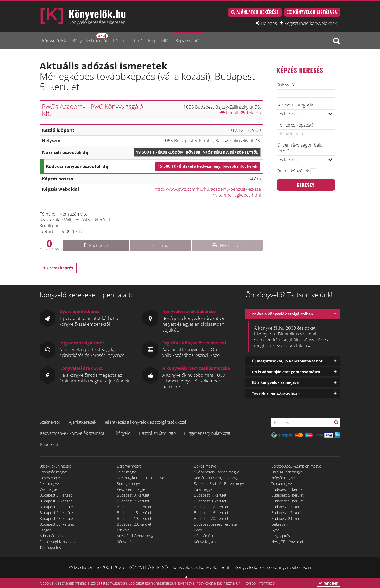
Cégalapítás (281, 536)
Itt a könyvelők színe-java (275, 382)
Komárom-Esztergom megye (217, 478)
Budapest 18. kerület (57, 518)
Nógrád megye (283, 478)
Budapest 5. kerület (288, 495)
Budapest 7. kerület (133, 501)
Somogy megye (129, 484)
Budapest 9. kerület (288, 501)
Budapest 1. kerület (288, 489)
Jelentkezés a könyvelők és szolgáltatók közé (146, 422)
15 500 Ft (208, 166)
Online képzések (293, 171)
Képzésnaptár (188, 41)
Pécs (198, 530)
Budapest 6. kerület (56, 501)
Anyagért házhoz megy (135, 536)
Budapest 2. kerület (56, 495)
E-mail (229, 113)
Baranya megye (129, 466)
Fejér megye (127, 472)
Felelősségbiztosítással (58, 542)
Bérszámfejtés (206, 536)
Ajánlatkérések (83, 422)
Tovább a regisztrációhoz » (276, 393)
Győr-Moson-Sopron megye (217, 472)
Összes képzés (60, 268)
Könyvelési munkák (90, 38)
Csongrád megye (53, 472)
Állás (166, 41)
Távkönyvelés (50, 547)
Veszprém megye (131, 489)
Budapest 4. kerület (210, 495)
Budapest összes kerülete (215, 524)
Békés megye (205, 466)
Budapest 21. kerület (289, 518)
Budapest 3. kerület (133, 495)
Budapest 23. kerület (134, 524)
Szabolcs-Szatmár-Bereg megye (220, 484)
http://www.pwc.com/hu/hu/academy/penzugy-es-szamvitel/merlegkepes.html (208, 192)
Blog (152, 41)
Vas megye (48, 489)
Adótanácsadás (52, 536)
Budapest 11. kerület (134, 507)
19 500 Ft (197, 152)
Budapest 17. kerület (289, 513)
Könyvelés (125, 542)
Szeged (46, 530)
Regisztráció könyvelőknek (311, 23)
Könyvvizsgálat (205, 542)
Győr (275, 530)
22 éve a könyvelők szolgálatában (282, 314)
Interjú (137, 41)
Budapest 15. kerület (134, 513)
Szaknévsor (50, 422)
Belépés (269, 23)
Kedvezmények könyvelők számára (72, 433)
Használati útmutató (157, 433)
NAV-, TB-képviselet (287, 542)
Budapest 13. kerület (289, 507)
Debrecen (279, 524)
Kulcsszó (285, 85)
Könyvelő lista (55, 41)
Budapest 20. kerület (211, 518)
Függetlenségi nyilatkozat (207, 433)
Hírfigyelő (122, 433)
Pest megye (49, 484)
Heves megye (51, 478)
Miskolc (123, 530)
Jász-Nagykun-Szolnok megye (141, 478)
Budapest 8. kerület (210, 501)
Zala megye (203, 489)
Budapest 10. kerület (57, 507)
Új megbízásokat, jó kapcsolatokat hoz (287, 361)
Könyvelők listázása (315, 12)
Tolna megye (282, 484)
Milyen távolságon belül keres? (300, 148)
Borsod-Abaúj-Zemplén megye (296, 466)
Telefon (251, 113)
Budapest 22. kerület (57, 524)
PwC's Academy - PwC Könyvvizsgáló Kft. (93, 110)
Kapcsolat (49, 444)
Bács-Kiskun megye (56, 466)
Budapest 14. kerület (57, 513)
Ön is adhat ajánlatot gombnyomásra (286, 372)
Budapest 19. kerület (134, 518)
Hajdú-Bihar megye (287, 472)
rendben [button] (329, 583)
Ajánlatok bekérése (258, 12)
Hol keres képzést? (295, 125)
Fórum (119, 41)
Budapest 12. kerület (211, 507)
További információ (259, 583)
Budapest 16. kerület (211, 513)
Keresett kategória (295, 105)
